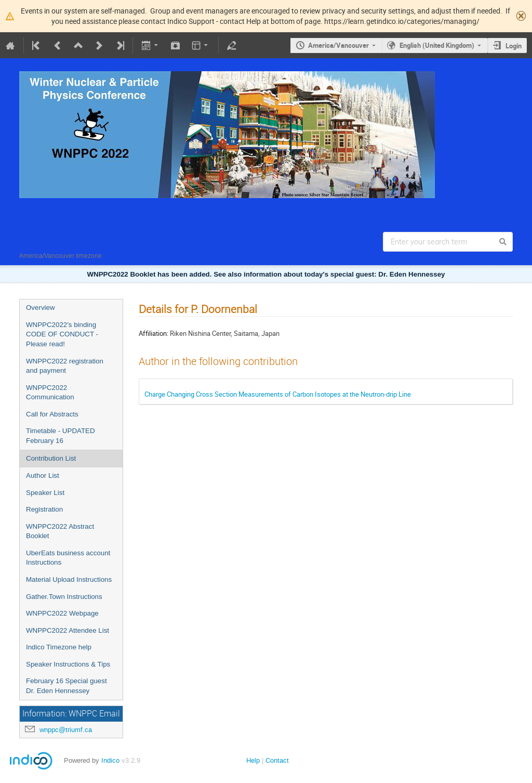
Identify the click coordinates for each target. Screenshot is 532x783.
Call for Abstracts (52, 414)
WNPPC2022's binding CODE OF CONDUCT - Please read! (62, 334)
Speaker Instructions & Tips (68, 664)
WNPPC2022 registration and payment (65, 366)
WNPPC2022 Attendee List (68, 630)
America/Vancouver (338, 45)
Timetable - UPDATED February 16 (61, 436)
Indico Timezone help (59, 647)
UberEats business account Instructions (68, 558)
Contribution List (51, 458)
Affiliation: (154, 333)
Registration (44, 509)
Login (514, 46)
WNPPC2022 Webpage (62, 613)
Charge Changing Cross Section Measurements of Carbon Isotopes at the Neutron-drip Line (278, 394)
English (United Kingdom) (437, 45)
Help (253, 760)
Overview (41, 308)
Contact (277, 760)
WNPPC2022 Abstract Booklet (60, 531)
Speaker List (45, 493)
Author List (43, 475)
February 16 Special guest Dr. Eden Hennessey (66, 686)
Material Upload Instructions (69, 579)
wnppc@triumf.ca (66, 730)
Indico (110, 760)
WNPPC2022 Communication (50, 393)
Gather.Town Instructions (64, 597)
